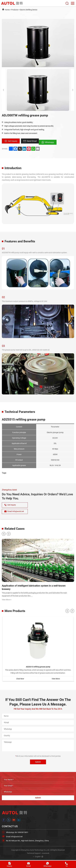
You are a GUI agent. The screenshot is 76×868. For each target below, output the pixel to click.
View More (56, 679)
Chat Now (20, 679)
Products (15, 10)
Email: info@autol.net (14, 837)
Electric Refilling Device (29, 10)
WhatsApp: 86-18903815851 (17, 833)
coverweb (46, 854)
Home (7, 10)
